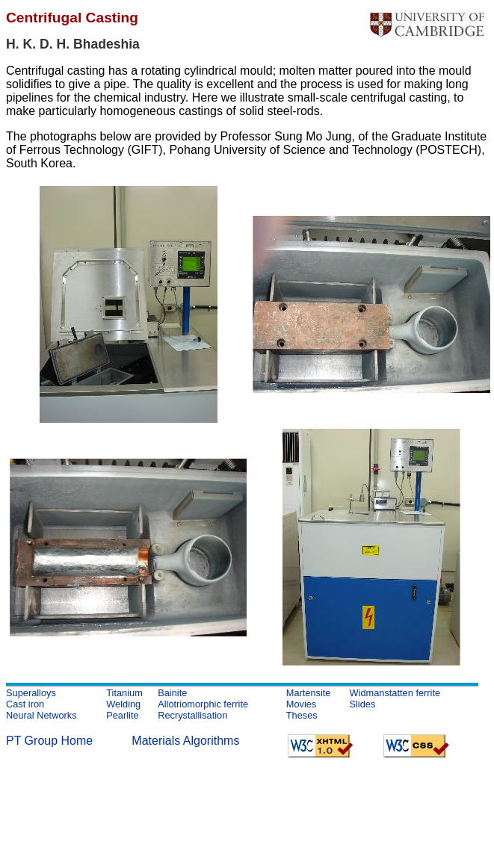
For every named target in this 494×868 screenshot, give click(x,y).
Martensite (309, 693)
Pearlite (122, 715)
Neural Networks (41, 715)
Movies (302, 704)
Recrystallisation (192, 715)
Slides (362, 704)
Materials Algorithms (185, 741)
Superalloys (31, 693)
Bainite (172, 693)
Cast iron (25, 704)
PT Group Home (49, 741)
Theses (302, 715)
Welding (123, 704)
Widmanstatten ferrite (395, 693)
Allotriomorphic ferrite (203, 704)
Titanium (124, 693)
